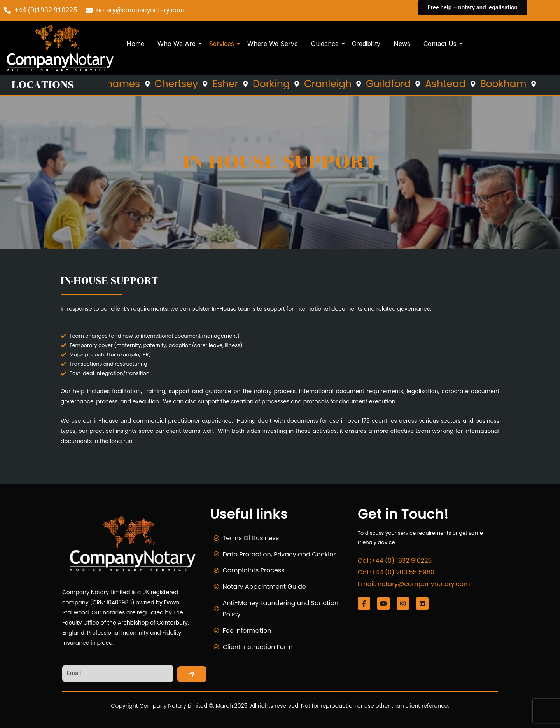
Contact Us (441, 44)
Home (135, 44)
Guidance (326, 44)
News (402, 44)
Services (223, 44)
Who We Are (178, 44)
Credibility (366, 44)
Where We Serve (273, 44)
